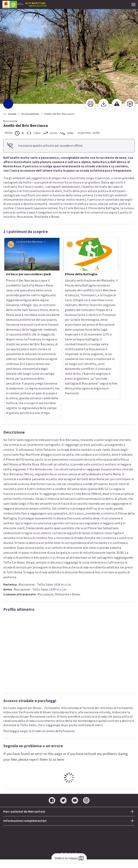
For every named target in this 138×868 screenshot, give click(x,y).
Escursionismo (30, 114)
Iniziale (12, 114)
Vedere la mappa (69, 858)
